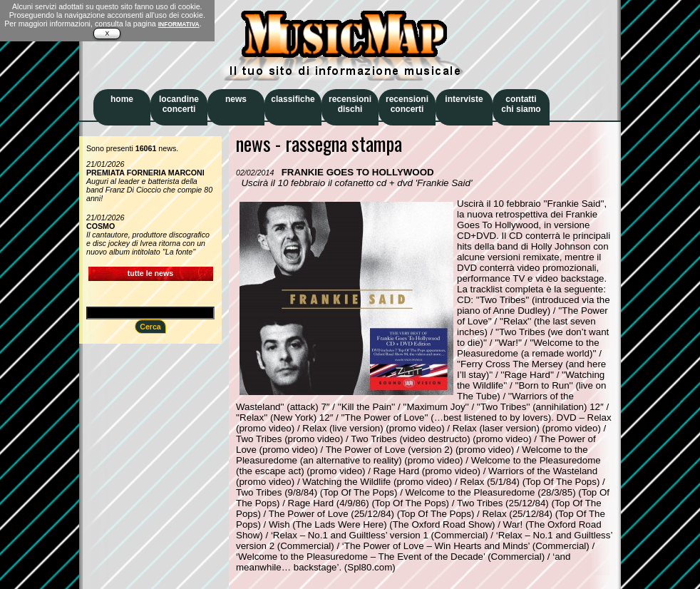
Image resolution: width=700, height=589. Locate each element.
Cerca (150, 327)
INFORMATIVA (179, 24)
